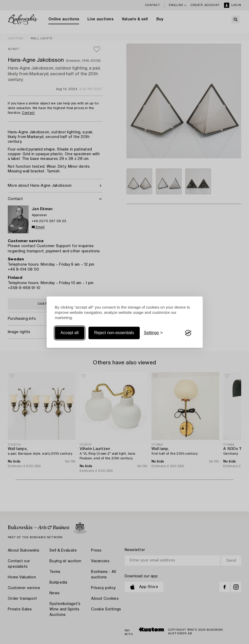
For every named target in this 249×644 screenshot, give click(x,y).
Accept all (70, 333)
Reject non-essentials (114, 333)
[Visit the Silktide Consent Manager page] (188, 333)
